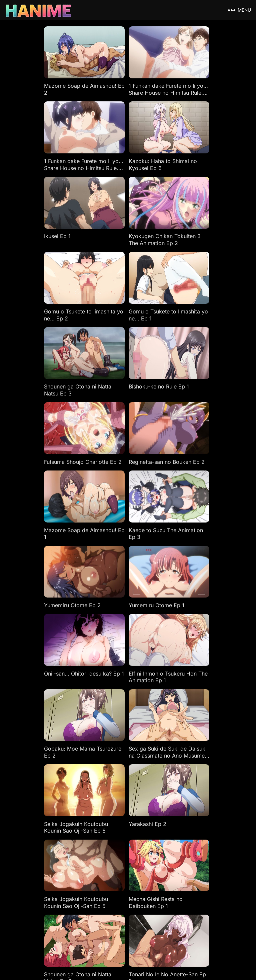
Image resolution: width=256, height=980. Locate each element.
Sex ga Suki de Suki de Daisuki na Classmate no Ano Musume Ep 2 (122, 502)
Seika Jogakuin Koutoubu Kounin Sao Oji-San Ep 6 (198, 498)
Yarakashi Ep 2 (35, 564)
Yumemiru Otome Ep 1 (44, 425)
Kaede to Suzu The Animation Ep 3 (115, 360)
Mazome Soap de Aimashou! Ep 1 (38, 360)
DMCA (110, 900)
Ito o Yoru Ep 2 (185, 771)
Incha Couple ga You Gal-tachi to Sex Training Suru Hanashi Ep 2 (48, 778)
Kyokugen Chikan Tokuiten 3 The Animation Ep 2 (200, 153)
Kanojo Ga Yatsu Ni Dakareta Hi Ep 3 (40, 844)
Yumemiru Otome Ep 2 (195, 356)
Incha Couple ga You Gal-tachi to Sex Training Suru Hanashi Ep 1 (123, 778)
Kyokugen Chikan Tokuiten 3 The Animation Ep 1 (200, 636)
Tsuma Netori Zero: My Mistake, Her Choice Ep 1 (48, 706)
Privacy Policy (166, 900)
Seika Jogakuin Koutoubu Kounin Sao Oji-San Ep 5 (123, 567)
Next (161, 869)
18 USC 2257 (134, 900)
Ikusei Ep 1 (104, 149)
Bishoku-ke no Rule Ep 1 (46, 287)
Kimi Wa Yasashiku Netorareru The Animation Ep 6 (123, 847)
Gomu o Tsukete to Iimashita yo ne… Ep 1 (118, 222)
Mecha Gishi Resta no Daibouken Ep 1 (193, 567)
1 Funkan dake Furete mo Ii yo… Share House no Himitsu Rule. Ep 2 (124, 87)
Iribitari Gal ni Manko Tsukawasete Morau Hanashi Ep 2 (117, 709)
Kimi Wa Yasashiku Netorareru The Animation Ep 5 (199, 847)
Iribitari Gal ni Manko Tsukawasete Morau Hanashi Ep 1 (192, 709)
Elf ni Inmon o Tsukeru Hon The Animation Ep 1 (200, 429)
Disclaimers (87, 900)
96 (140, 869)
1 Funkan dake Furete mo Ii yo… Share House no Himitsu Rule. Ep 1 (200, 87)
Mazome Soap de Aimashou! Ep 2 (38, 83)
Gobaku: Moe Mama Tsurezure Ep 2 (41, 498)
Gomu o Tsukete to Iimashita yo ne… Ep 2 (44, 222)
